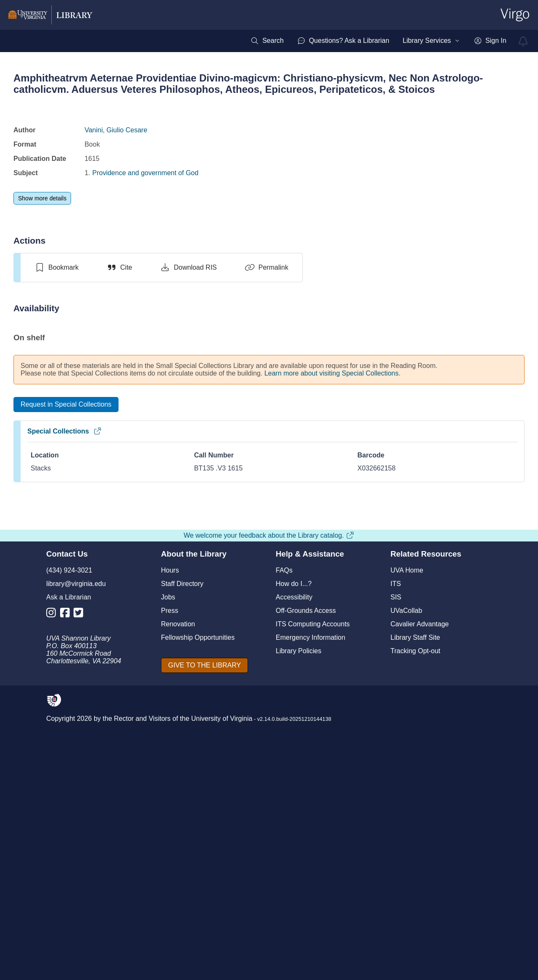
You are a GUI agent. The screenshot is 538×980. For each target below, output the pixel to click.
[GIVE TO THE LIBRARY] (204, 935)
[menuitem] (267, 41)
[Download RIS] (188, 268)
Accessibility (294, 867)
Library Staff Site (415, 907)
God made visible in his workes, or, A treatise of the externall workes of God (442, 652)
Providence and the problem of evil (96, 644)
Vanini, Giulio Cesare (116, 130)
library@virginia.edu (76, 853)
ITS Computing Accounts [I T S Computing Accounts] (313, 894)
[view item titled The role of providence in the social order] (356, 565)
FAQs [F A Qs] (284, 840)
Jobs (168, 867)
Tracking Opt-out (415, 921)
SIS (396, 867)
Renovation (178, 894)
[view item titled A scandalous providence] (183, 565)
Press (170, 880)
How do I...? (294, 853)
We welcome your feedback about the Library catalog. (269, 805)
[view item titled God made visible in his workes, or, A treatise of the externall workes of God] (442, 566)
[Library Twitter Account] (80, 884)
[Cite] (119, 268)
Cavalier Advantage (420, 894)
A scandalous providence (183, 644)
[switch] (57, 268)
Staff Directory (182, 853)
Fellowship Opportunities (198, 907)
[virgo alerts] (523, 41)
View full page (269, 741)
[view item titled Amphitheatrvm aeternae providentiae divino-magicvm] (269, 566)
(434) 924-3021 (69, 840)
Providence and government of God (146, 173)
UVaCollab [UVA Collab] (406, 880)
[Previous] (34, 753)
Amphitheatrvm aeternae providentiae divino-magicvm (269, 648)
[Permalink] (266, 268)
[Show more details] (42, 198)
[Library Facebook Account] (67, 884)
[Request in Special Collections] (66, 405)
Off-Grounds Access (306, 880)
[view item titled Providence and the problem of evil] (96, 565)
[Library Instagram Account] (53, 884)
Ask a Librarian (69, 867)
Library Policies (298, 921)
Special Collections (65, 431)
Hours (170, 840)
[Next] (510, 753)
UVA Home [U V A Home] (407, 840)
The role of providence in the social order (356, 644)
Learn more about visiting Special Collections (331, 373)
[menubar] (378, 41)
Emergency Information (310, 907)
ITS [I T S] (396, 853)
